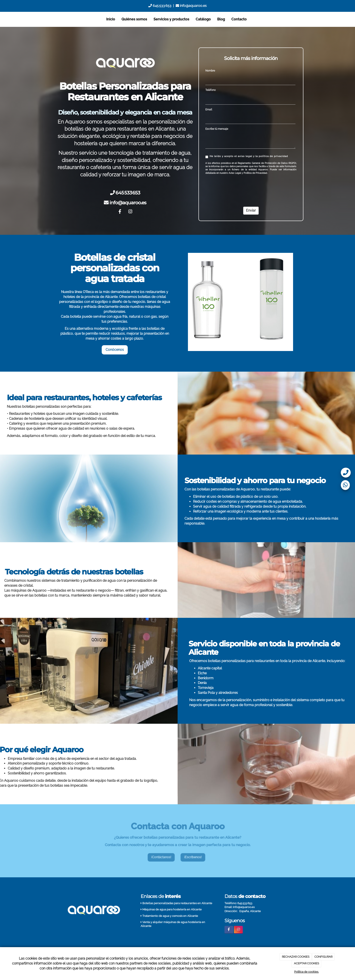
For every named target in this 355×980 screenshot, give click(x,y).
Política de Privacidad (255, 173)
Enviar (251, 210)
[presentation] (238, 188)
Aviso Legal (235, 173)
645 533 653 (160, 6)
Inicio (111, 19)
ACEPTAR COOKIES (307, 963)
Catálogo (203, 19)
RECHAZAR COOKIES (296, 957)
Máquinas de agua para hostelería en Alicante (172, 909)
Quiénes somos (134, 19)
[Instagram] (130, 212)
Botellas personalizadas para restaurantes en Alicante (177, 903)
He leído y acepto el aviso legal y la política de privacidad (247, 157)
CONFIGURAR (323, 957)
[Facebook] (120, 212)
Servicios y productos (171, 19)
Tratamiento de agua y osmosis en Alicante (170, 916)
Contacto (239, 19)
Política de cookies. (306, 972)
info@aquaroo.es (191, 6)
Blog (221, 19)
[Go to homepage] (54, 19)
